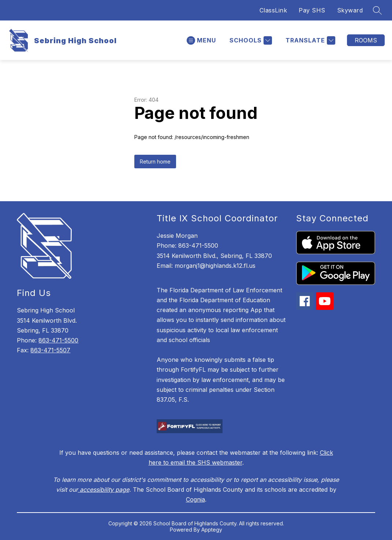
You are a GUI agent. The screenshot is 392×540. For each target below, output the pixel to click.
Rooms (366, 40)
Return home (155, 162)
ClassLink (273, 10)
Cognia (195, 499)
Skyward (350, 10)
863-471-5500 (58, 340)
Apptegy (212, 530)
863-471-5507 (50, 350)
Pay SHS (312, 10)
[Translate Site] (309, 40)
